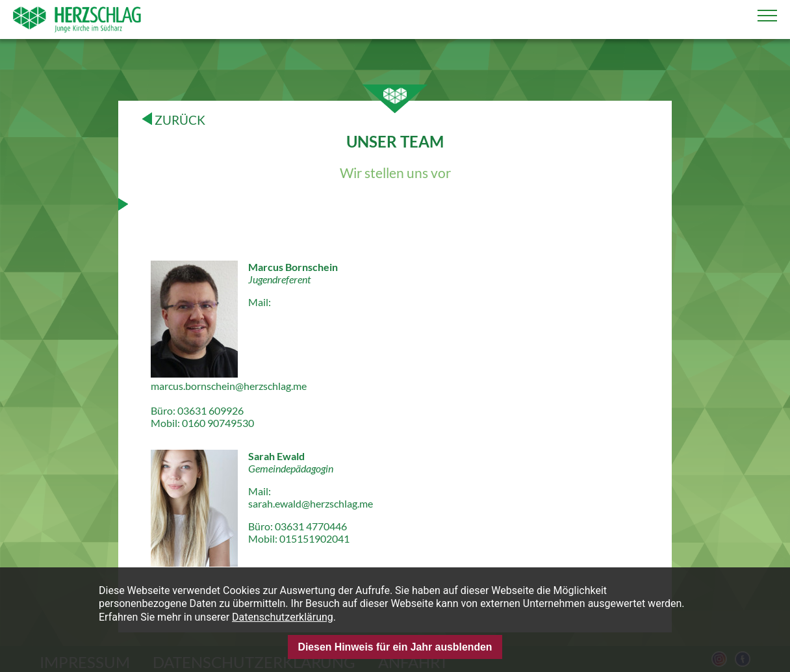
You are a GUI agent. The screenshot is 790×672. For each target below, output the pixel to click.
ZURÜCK (174, 120)
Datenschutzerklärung (283, 617)
